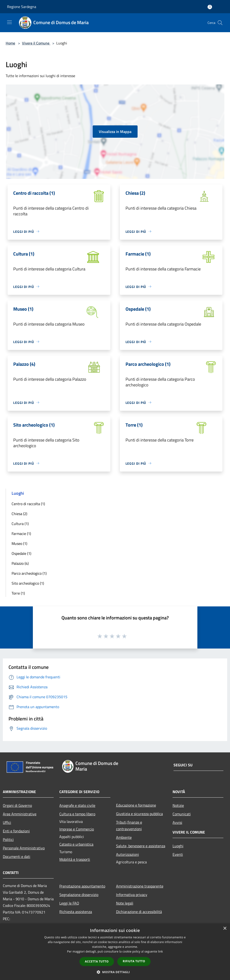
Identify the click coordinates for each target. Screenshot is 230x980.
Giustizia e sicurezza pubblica (139, 814)
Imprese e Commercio (77, 829)
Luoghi (178, 846)
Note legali (125, 903)
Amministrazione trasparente (140, 886)
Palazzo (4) (20, 563)
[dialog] (115, 952)
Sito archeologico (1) (28, 583)
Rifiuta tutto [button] (134, 961)
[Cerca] (220, 23)
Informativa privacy (132, 895)
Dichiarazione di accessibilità (139, 912)
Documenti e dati (17, 856)
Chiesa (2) (19, 514)
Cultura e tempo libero (77, 814)
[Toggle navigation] (9, 22)
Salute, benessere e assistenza (141, 846)
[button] (115, 972)
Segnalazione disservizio (79, 895)
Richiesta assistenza (76, 912)
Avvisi (177, 822)
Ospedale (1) (21, 553)
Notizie (178, 805)
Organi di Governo (17, 805)
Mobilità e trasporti (75, 859)
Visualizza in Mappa (115, 132)
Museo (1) (19, 543)
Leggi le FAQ (69, 903)
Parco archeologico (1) (29, 573)
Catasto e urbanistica (76, 844)
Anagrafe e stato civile (77, 805)
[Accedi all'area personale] (210, 7)
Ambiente (124, 837)
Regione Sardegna (22, 7)
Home (10, 43)
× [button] (225, 929)
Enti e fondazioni (16, 831)
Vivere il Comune (36, 43)
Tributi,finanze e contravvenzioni (129, 825)
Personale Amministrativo (24, 848)
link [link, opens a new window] (160, 951)
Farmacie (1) (21, 534)
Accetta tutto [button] (97, 961)
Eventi (178, 854)
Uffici (7, 822)
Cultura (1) (20, 524)
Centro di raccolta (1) (28, 504)
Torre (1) (18, 593)
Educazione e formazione (136, 805)
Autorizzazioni (128, 854)
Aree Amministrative (20, 814)
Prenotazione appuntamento (82, 886)
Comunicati (182, 814)
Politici (8, 839)
